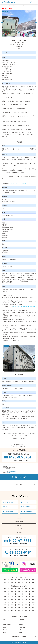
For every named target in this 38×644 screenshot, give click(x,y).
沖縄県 (23, 613)
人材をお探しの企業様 (19, 522)
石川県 (12, 597)
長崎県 (12, 610)
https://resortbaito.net (14, 471)
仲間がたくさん (5, 627)
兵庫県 (19, 602)
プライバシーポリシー (19, 525)
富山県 (5, 597)
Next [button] (36, 22)
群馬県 (33, 591)
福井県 (19, 597)
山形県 (5, 591)
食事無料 (4, 632)
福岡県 (33, 608)
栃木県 (26, 591)
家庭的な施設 (5, 630)
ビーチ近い (5, 622)
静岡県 (12, 599)
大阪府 (12, 602)
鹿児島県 (15, 613)
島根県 (12, 605)
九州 (26, 582)
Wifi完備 (22, 625)
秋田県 (33, 589)
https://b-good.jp (10, 473)
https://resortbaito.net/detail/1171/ (19, 184)
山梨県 (26, 597)
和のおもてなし (23, 630)
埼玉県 (5, 594)
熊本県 (19, 610)
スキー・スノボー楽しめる (7, 625)
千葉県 (12, 594)
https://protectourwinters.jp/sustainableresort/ (24, 307)
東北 (12, 580)
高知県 (26, 608)
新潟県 (33, 594)
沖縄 (33, 582)
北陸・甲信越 (26, 580)
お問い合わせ (19, 532)
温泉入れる (22, 619)
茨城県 (19, 591)
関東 (19, 580)
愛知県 (19, 599)
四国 (19, 582)
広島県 (26, 605)
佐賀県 (5, 610)
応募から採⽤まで (26, 507)
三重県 (26, 599)
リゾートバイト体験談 (27, 512)
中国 (12, 582)
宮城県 (26, 589)
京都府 (5, 602)
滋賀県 (33, 599)
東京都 (19, 594)
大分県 (26, 610)
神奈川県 (26, 594)
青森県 (12, 589)
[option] (19, 24)
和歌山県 (33, 602)
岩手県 (19, 589)
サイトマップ (19, 529)
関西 (5, 582)
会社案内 (19, 518)
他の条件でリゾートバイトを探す (24, 637)
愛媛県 (19, 608)
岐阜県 (5, 599)
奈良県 (26, 602)
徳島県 (5, 608)
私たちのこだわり (8, 507)
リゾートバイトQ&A (27, 502)
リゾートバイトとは (8, 502)
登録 (32, 2)
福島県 (12, 591)
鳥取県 (5, 605)
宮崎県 (33, 610)
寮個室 (21, 622)
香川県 (12, 608)
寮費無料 (4, 619)
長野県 (13, 5)
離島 (21, 632)
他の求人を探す (19, 485)
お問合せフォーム (6, 470)
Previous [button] (2, 22)
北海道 (5, 580)
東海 (33, 580)
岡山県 (19, 605)
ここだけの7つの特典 (9, 512)
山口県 (33, 605)
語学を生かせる (23, 627)
